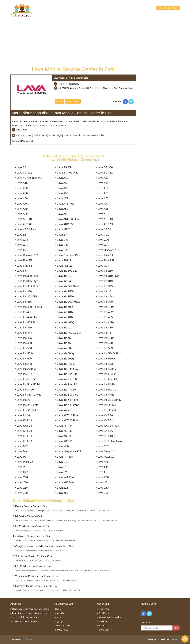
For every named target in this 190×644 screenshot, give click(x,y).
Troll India (175, 639)
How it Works (105, 621)
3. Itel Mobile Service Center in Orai (31, 526)
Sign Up (59, 621)
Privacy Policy (62, 630)
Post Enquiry (73, 101)
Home (58, 609)
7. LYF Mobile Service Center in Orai (32, 566)
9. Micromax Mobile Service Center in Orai (35, 586)
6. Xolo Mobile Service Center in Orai (32, 556)
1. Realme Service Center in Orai (30, 506)
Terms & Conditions (64, 626)
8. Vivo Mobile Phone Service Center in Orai (36, 576)
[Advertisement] (73, 42)
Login (174, 8)
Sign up (163, 8)
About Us (60, 613)
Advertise (103, 626)
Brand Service (105, 630)
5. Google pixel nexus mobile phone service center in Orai (43, 546)
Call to (59, 101)
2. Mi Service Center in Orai (27, 516)
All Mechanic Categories (110, 617)
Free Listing (104, 609)
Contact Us (60, 617)
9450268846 (62, 84)
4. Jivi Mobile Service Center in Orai (31, 536)
